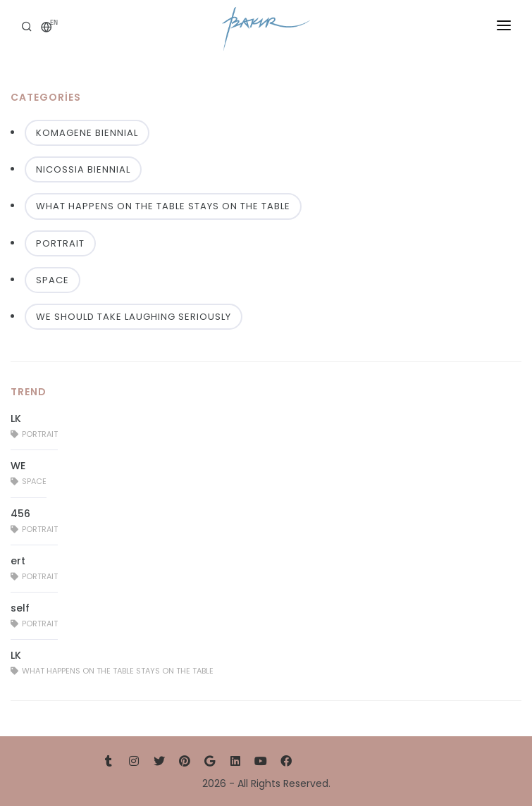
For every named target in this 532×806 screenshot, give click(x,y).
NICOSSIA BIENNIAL (83, 169)
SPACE (52, 280)
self (20, 608)
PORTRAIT (60, 243)
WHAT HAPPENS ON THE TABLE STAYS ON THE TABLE (163, 206)
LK (16, 418)
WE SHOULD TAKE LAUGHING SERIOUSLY (134, 317)
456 (20, 514)
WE (18, 466)
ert (18, 561)
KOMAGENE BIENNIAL (87, 133)
